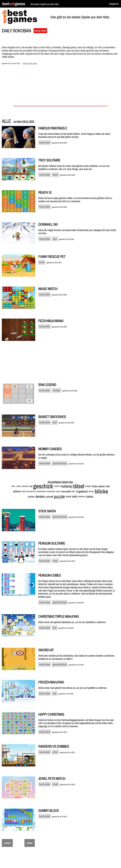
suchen (31, 497)
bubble (68, 497)
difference (82, 497)
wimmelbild (66, 491)
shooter (91, 491)
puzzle (59, 497)
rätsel (78, 486)
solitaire (17, 491)
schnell (49, 497)
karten (90, 497)
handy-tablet (40, 31)
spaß (24, 491)
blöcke (101, 491)
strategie (88, 486)
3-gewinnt (82, 491)
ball (31, 486)
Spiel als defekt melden (30, 63)
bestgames (14, 4)
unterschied (51, 491)
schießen (57, 486)
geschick (43, 486)
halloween (25, 486)
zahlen (19, 486)
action (13, 486)
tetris (74, 491)
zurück (7, 843)
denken (40, 497)
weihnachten (41, 491)
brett (108, 486)
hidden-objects (98, 486)
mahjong (66, 486)
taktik (75, 497)
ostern (58, 491)
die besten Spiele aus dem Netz (45, 4)
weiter (30, 843)
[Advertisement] (60, 80)
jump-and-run (31, 491)
